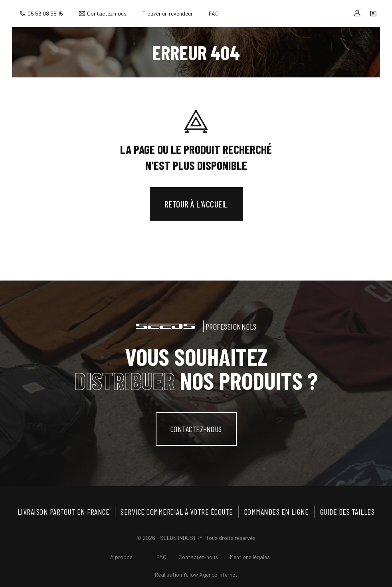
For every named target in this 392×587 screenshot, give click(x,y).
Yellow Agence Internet (210, 574)
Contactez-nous (107, 13)
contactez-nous (196, 429)
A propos (121, 557)
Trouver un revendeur (168, 13)
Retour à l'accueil (196, 204)
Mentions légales (250, 557)
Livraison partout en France (64, 512)
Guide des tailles (347, 512)
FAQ (214, 13)
